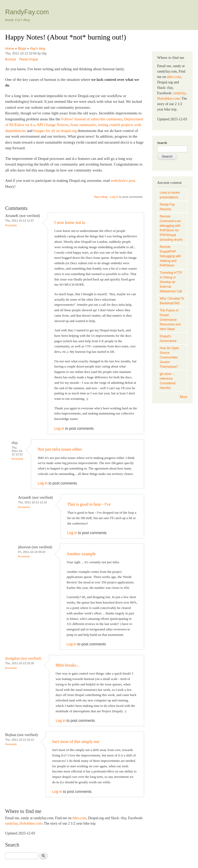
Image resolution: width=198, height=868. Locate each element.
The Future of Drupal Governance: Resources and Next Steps (170, 320)
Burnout (11, 59)
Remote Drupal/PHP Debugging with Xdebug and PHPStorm (171, 256)
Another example (81, 554)
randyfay (11, 823)
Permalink (11, 225)
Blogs (22, 48)
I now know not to (70, 222)
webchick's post (123, 181)
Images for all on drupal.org (55, 131)
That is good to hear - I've (89, 504)
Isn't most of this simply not (76, 742)
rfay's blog (38, 48)
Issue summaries (83, 125)
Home (10, 48)
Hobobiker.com (31, 823)
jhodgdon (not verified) (23, 658)
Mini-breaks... (68, 665)
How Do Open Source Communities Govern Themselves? (170, 357)
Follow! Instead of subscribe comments (92, 119)
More (184, 397)
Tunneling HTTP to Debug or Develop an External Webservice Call (171, 282)
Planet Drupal (28, 59)
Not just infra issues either (60, 449)
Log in (114, 197)
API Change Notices (52, 125)
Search (162, 143)
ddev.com (79, 818)
